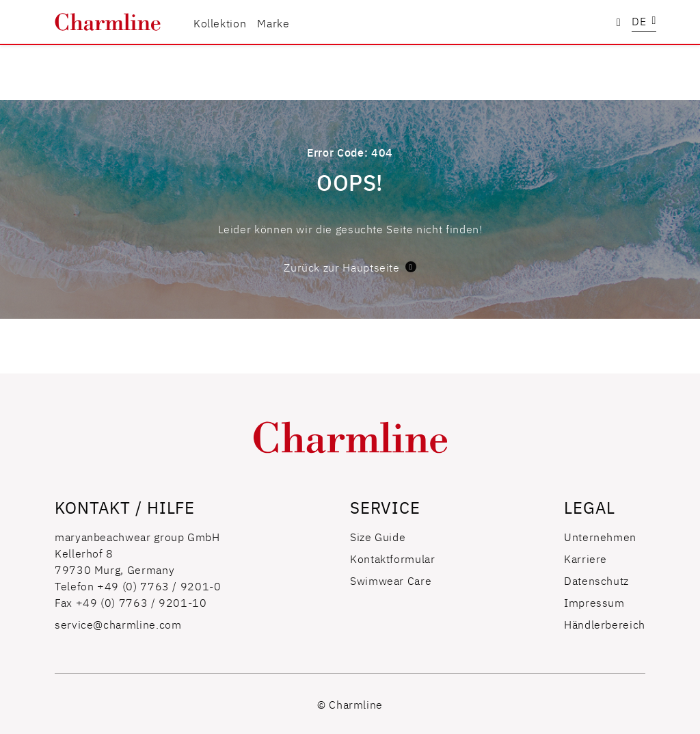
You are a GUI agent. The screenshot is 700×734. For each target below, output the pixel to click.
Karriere (585, 558)
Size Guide (378, 536)
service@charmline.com (118, 624)
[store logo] (108, 22)
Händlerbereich (605, 624)
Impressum (594, 602)
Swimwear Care (391, 580)
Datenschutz (596, 580)
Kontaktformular (393, 558)
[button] (644, 22)
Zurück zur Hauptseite (350, 267)
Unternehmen (600, 536)
